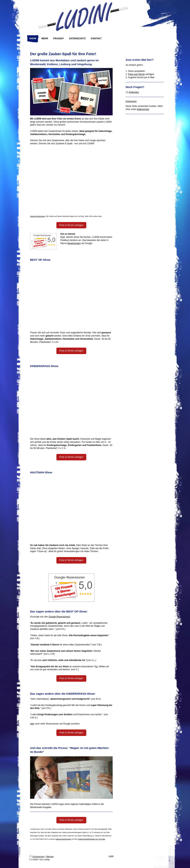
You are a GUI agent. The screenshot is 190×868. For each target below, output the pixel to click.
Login (111, 856)
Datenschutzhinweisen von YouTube (92, 839)
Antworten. (134, 92)
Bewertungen (74, 243)
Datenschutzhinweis (37, 216)
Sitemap (50, 857)
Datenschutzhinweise (63, 839)
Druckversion (37, 857)
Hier (32, 724)
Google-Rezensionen (59, 617)
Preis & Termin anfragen (71, 225)
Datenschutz (143, 109)
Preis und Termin (136, 74)
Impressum (131, 101)
